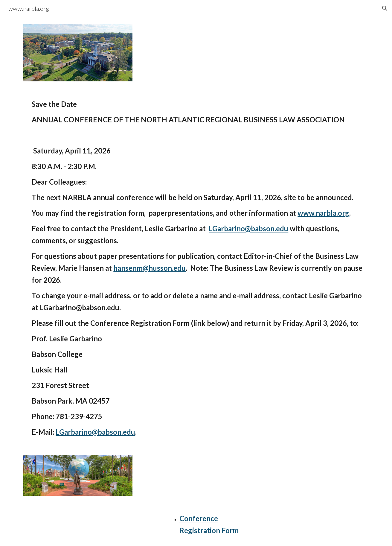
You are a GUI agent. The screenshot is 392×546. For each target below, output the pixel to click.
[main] (196, 112)
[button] (385, 8)
